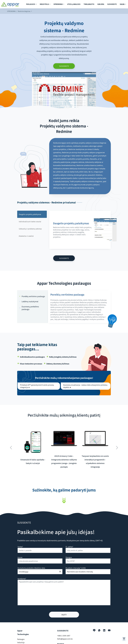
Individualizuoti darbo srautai (30, 221)
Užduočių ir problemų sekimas (30, 229)
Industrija (21, 642)
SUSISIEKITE (112, 4)
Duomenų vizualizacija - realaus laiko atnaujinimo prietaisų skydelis (85, 386)
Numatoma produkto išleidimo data (31, 568)
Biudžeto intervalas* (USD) (76, 568)
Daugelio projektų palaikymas (30, 214)
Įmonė (20, 557)
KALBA (122, 4)
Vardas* (20, 547)
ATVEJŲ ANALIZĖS (74, 4)
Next (117, 446)
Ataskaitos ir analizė (26, 236)
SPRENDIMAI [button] (58, 4)
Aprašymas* (22, 579)
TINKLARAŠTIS (89, 4)
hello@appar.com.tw (65, 639)
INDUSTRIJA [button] (44, 4)
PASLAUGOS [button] (31, 4)
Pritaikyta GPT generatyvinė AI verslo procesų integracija (37, 386)
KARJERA (101, 4)
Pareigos (69, 557)
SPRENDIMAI (11, 11)
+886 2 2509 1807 (64, 636)
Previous (11, 446)
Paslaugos (21, 639)
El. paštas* (69, 547)
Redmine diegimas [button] (24, 11)
